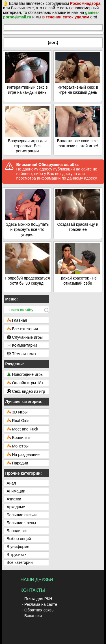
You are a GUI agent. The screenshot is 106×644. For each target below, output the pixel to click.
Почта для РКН (38, 599)
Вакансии (33, 616)
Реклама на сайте (41, 604)
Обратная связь (39, 610)
